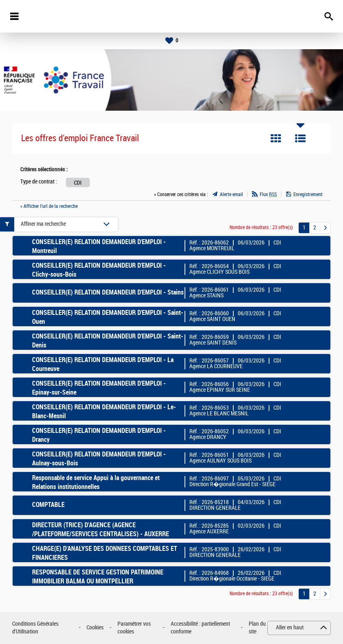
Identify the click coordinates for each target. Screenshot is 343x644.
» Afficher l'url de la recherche (49, 206)
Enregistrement (308, 194)
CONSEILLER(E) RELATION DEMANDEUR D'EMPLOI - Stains (108, 292)
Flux (268, 194)
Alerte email (231, 194)
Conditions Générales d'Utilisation (35, 628)
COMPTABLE (48, 505)
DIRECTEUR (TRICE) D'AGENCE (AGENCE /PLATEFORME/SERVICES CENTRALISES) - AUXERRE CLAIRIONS (101, 534)
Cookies (95, 628)
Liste (300, 138)
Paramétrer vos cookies (134, 628)
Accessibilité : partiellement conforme (200, 628)
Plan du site (257, 628)
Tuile (276, 138)
